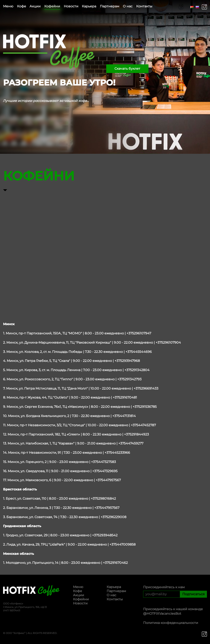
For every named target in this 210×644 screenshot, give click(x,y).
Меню (8, 6)
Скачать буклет (127, 69)
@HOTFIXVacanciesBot (162, 614)
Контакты (144, 6)
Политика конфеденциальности (171, 623)
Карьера (89, 6)
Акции (35, 6)
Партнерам (110, 6)
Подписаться (193, 594)
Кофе (22, 6)
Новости (71, 6)
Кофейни (52, 6)
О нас (128, 6)
